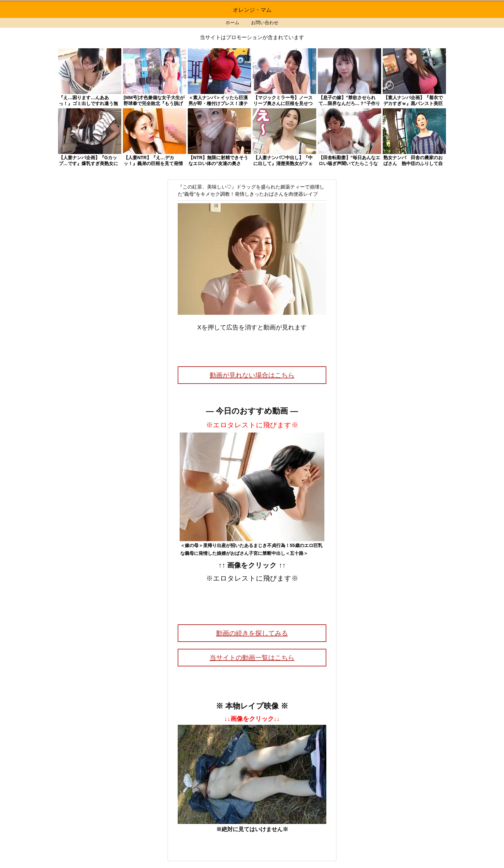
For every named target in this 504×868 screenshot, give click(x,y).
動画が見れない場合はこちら (252, 375)
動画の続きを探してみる (252, 633)
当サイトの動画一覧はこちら (252, 658)
